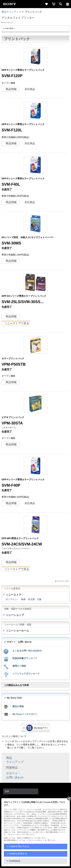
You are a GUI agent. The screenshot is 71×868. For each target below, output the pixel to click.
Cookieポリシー (29, 838)
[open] (61, 4)
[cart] (54, 4)
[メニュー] (68, 4)
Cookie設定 (15, 861)
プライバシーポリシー (36, 840)
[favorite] (46, 4)
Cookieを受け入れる (19, 846)
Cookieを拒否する (18, 854)
